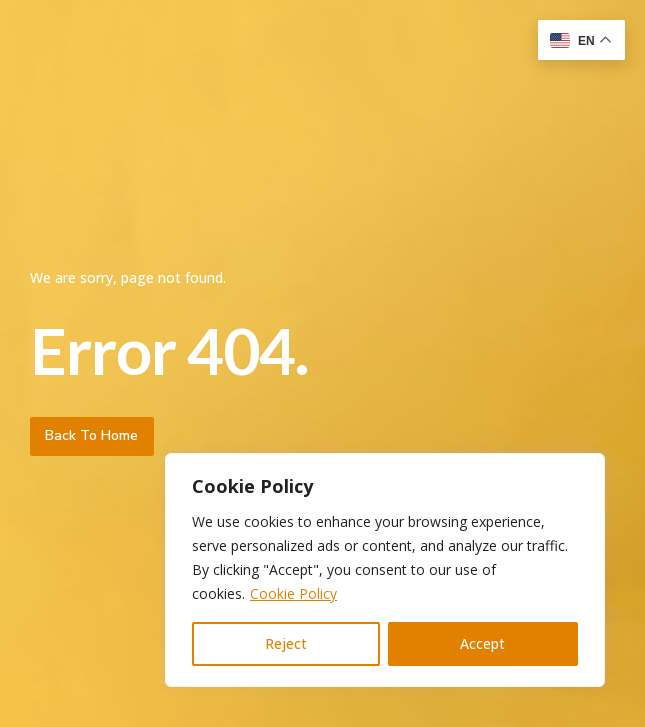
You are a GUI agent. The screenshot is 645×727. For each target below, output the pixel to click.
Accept (482, 643)
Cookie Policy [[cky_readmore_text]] (293, 593)
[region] (385, 570)
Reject (286, 643)
